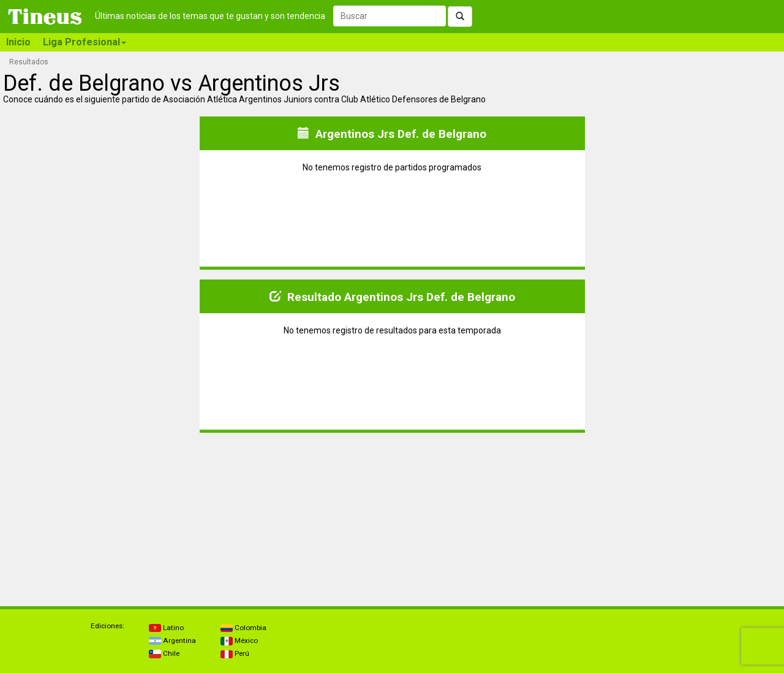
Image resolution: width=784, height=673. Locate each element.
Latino (166, 628)
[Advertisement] (100, 519)
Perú (235, 653)
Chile (164, 653)
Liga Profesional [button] (85, 42)
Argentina (172, 641)
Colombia (243, 628)
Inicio (18, 42)
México (239, 641)
